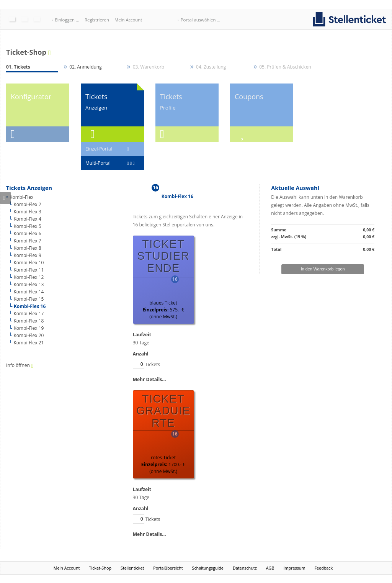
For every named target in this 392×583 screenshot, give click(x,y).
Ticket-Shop (26, 53)
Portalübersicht (168, 568)
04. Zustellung (211, 67)
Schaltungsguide (208, 568)
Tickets (147, 364)
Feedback (323, 568)
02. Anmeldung (85, 67)
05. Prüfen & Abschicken (285, 67)
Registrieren (97, 20)
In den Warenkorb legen (323, 269)
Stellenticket (132, 568)
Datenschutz (245, 568)
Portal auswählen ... (201, 20)
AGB (270, 568)
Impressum (294, 568)
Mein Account (128, 20)
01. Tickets (18, 67)
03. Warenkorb (149, 67)
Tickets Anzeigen (29, 188)
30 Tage (141, 343)
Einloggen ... (67, 20)
